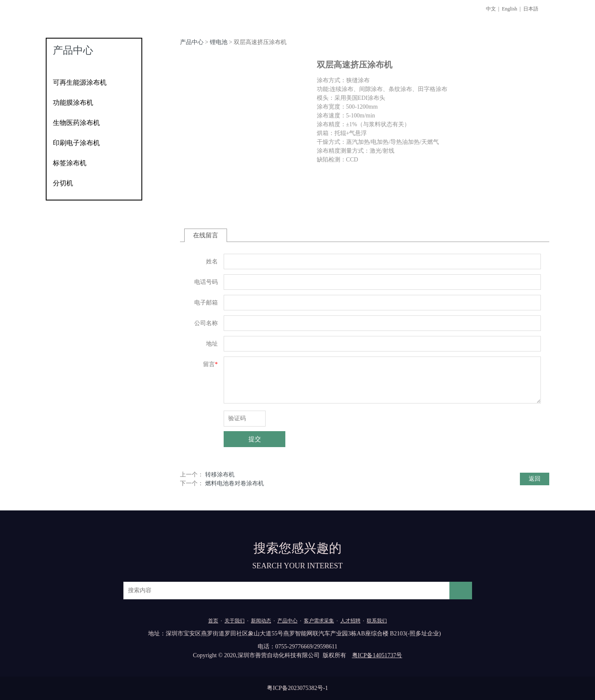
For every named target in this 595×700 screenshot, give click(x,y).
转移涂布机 (220, 475)
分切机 (63, 183)
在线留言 (206, 235)
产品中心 (192, 42)
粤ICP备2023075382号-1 (297, 688)
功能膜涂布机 (73, 103)
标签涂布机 (70, 163)
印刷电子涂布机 (76, 143)
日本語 (531, 9)
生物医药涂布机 (76, 123)
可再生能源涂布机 (80, 82)
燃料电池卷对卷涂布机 (235, 483)
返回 (535, 479)
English (510, 9)
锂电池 (219, 42)
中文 (491, 9)
